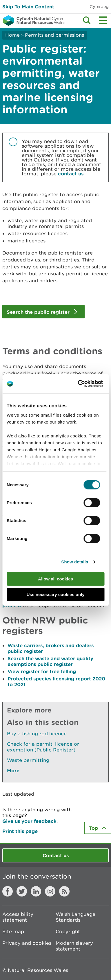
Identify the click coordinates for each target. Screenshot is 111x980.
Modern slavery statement (74, 946)
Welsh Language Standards (75, 917)
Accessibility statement (18, 917)
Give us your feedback (29, 821)
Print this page (20, 831)
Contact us (56, 855)
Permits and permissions (54, 35)
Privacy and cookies (27, 943)
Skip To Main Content (28, 7)
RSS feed (64, 891)
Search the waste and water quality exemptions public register (50, 661)
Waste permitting (28, 760)
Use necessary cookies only (55, 594)
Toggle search (87, 20)
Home (12, 35)
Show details (75, 562)
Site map (13, 931)
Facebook (8, 891)
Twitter (22, 891)
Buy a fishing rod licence (37, 734)
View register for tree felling (42, 671)
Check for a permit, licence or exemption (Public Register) (43, 747)
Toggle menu (103, 20)
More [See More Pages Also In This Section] (13, 770)
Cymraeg (99, 7)
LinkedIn (36, 891)
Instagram (50, 891)
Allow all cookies (55, 579)
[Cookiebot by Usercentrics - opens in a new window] (88, 384)
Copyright (68, 931)
